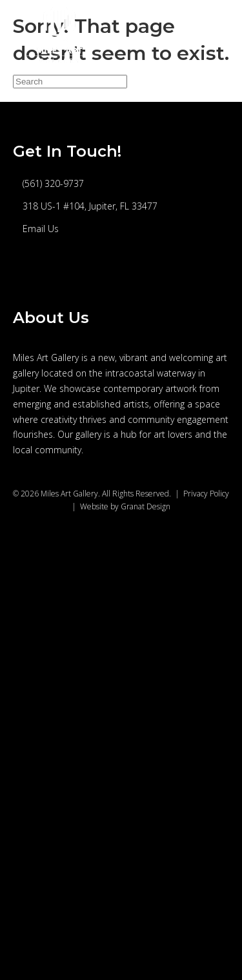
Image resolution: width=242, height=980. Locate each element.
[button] (32, 275)
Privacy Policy (206, 494)
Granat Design (146, 506)
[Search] (70, 82)
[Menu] (214, 35)
